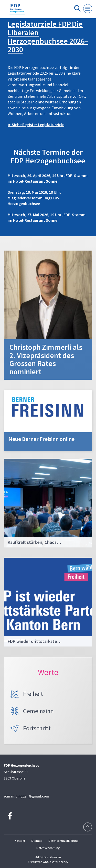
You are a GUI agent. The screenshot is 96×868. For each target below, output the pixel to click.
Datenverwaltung (48, 848)
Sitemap (37, 841)
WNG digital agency (56, 862)
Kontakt (20, 841)
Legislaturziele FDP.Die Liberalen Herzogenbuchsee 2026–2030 (48, 37)
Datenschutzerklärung (63, 841)
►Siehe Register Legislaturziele (36, 125)
